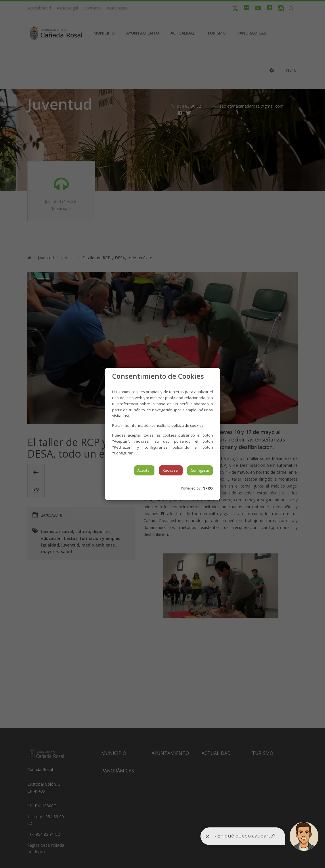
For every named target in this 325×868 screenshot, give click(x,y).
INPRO (207, 488)
